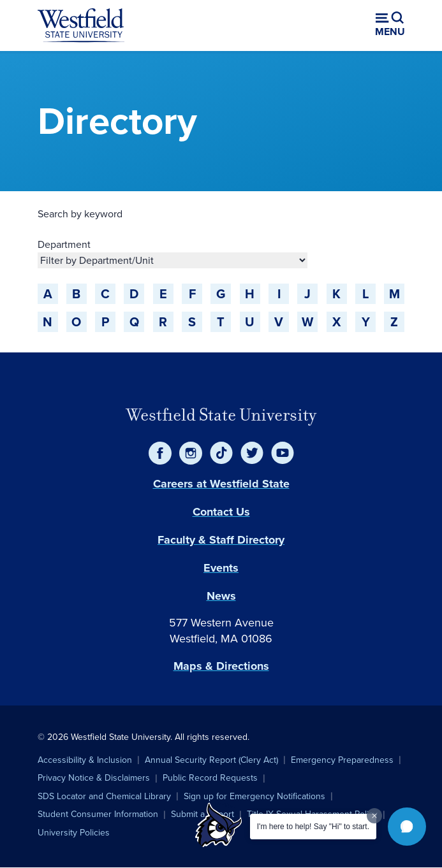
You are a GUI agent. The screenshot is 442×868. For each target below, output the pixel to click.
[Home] (81, 25)
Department (64, 244)
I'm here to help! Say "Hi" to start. (313, 827)
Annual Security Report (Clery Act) (211, 760)
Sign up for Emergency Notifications (254, 796)
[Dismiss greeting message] (374, 816)
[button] (407, 827)
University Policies (74, 833)
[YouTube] (283, 453)
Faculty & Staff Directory (221, 540)
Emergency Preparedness (342, 760)
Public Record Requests (210, 778)
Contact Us (221, 512)
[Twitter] (252, 453)
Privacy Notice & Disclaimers (94, 778)
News (221, 596)
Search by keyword (80, 214)
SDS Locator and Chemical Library (104, 796)
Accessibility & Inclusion (85, 760)
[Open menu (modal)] (390, 25)
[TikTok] (221, 453)
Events (221, 568)
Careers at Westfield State (221, 484)
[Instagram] (191, 453)
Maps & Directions (221, 666)
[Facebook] (160, 453)
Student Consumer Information (98, 814)
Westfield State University (221, 415)
